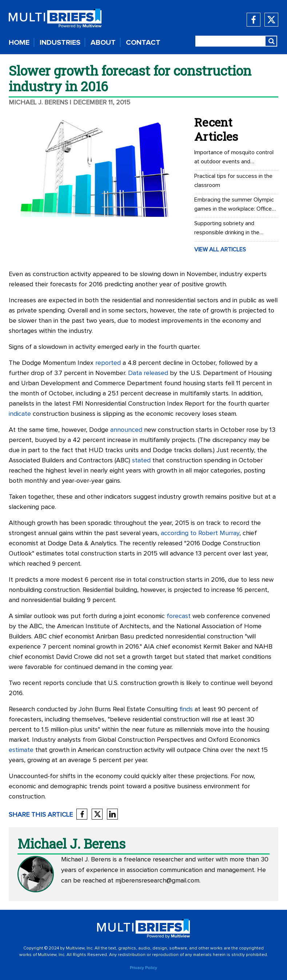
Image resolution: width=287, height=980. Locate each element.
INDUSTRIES (60, 43)
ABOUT (103, 43)
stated (141, 461)
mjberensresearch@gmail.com (157, 881)
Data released (148, 373)
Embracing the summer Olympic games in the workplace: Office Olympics (234, 205)
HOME (19, 43)
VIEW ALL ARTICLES (220, 250)
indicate (20, 414)
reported (108, 363)
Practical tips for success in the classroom (233, 181)
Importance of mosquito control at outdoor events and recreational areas (234, 158)
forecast (179, 616)
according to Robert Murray (200, 533)
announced (126, 430)
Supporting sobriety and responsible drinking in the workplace (227, 229)
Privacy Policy (143, 968)
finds (186, 709)
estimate (21, 750)
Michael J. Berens (38, 103)
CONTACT (143, 43)
